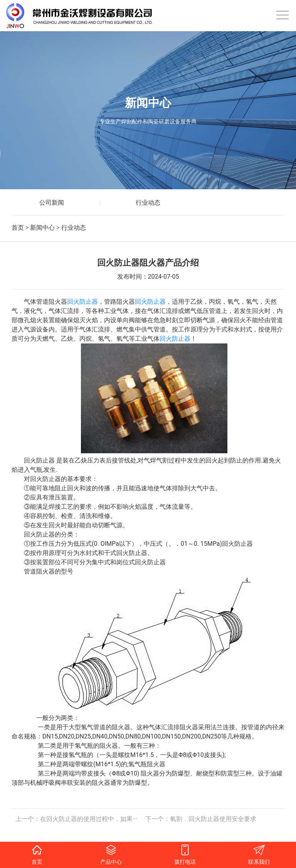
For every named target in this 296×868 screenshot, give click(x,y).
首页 (18, 228)
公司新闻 (52, 203)
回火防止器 (82, 302)
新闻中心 (42, 228)
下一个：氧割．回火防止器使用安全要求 (201, 819)
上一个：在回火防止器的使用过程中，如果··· (77, 819)
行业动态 (148, 203)
